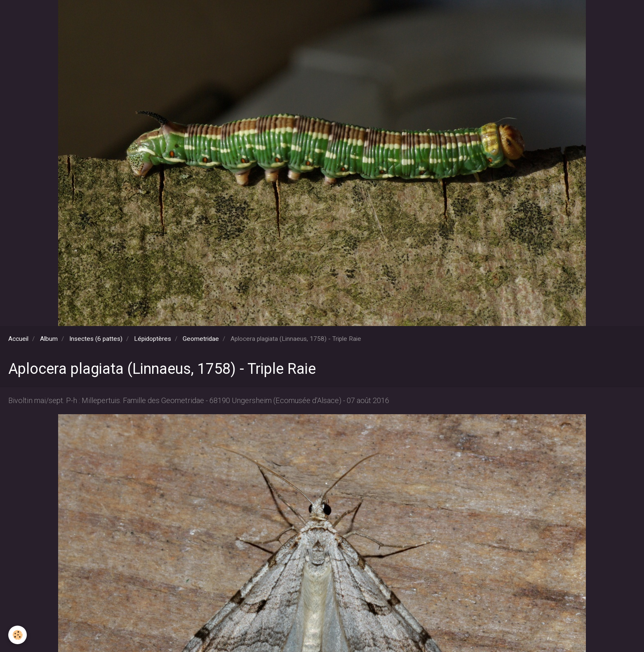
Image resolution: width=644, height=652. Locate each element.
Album (49, 339)
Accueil (18, 339)
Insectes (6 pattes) (96, 339)
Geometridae (201, 339)
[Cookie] (18, 635)
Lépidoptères (153, 339)
